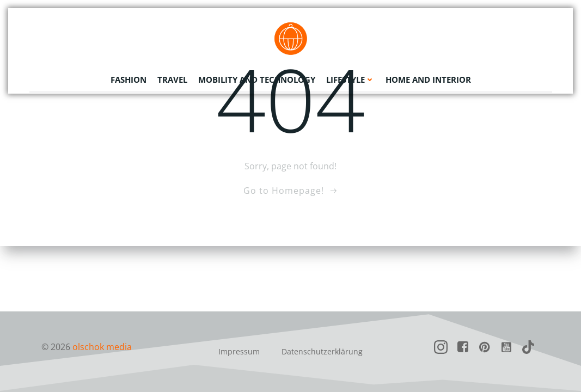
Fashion (129, 79)
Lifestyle (350, 79)
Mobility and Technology (257, 79)
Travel (172, 79)
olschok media (103, 347)
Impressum (239, 351)
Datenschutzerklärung (322, 351)
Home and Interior (428, 79)
